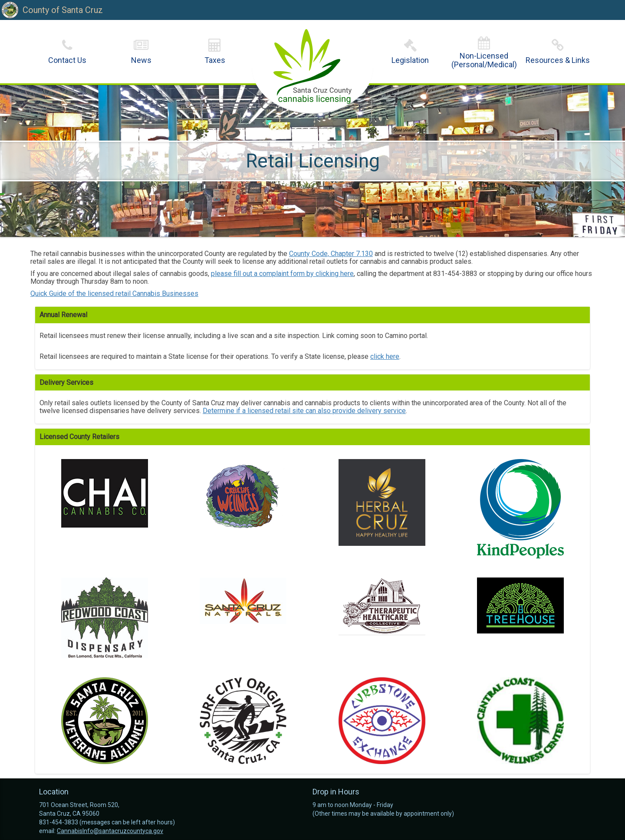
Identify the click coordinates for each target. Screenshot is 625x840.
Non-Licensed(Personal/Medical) (484, 60)
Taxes (215, 60)
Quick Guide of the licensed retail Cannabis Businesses (114, 294)
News (141, 60)
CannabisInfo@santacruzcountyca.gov (110, 831)
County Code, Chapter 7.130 (331, 254)
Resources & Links (558, 60)
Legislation (410, 60)
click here (385, 356)
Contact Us (67, 60)
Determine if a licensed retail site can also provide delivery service (304, 411)
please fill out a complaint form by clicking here (282, 274)
